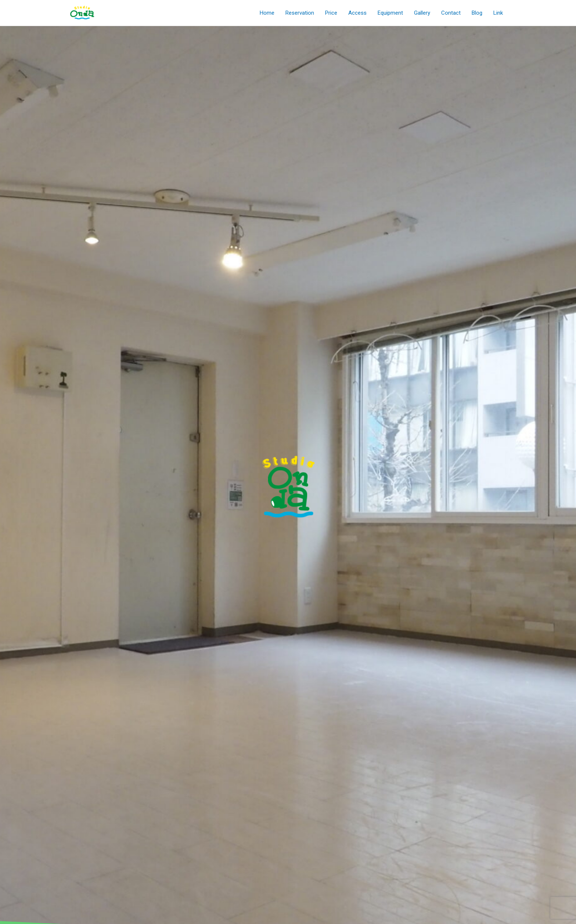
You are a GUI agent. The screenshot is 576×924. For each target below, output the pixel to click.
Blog (477, 13)
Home (267, 13)
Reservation (300, 13)
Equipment (390, 13)
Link (498, 13)
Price (331, 13)
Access (357, 13)
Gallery (422, 13)
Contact (451, 13)
